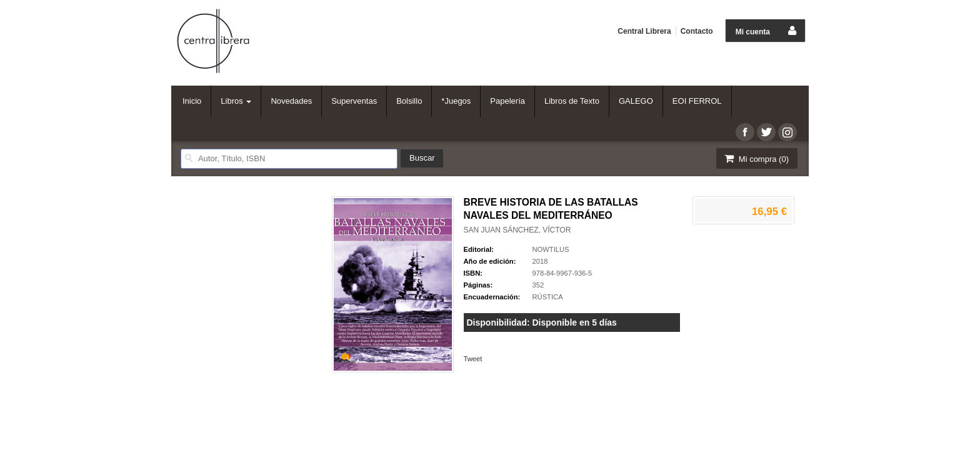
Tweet (473, 359)
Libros (236, 101)
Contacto (697, 31)
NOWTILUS (551, 249)
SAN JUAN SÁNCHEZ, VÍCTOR (517, 230)
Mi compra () (756, 158)
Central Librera (644, 31)
